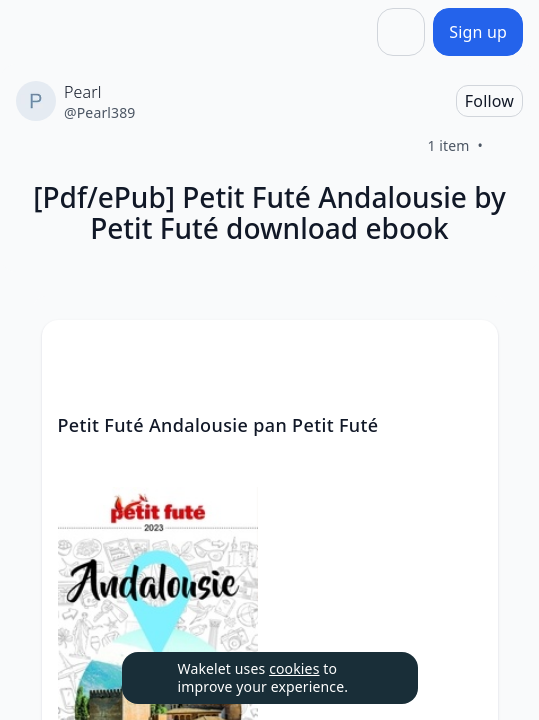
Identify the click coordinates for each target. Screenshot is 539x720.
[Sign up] (478, 32)
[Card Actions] (466, 352)
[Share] (401, 32)
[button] (466, 353)
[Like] (507, 146)
